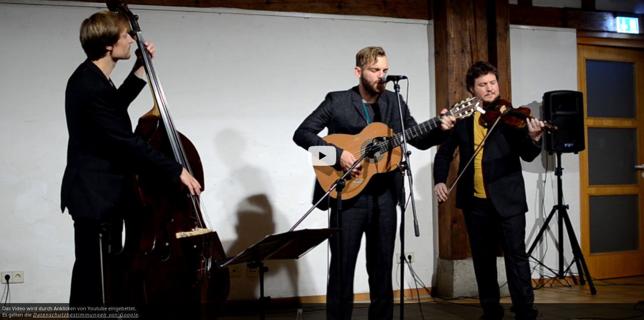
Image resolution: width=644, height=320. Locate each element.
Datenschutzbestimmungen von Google (85, 315)
